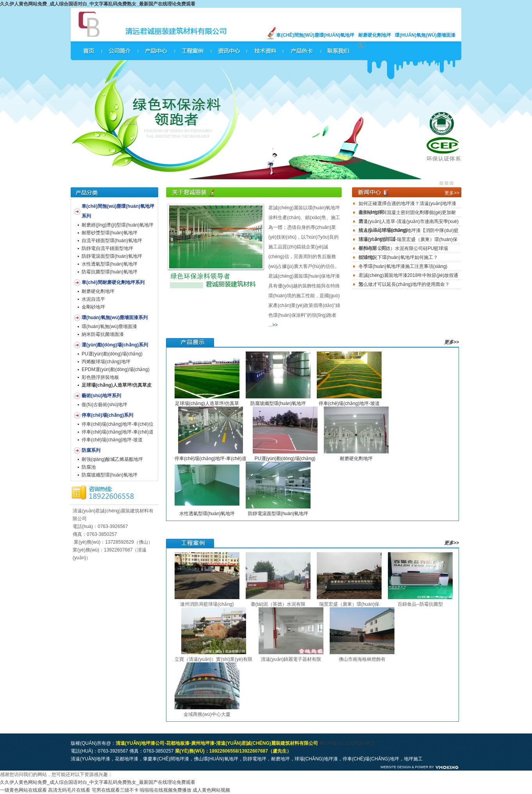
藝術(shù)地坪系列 (101, 396)
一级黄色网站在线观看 (23, 790)
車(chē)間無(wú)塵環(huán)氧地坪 (315, 35)
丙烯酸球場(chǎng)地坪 (106, 362)
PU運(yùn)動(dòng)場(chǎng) (112, 354)
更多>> (452, 193)
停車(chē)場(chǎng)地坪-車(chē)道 (118, 432)
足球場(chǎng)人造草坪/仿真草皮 (117, 385)
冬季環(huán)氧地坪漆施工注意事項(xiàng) (403, 266)
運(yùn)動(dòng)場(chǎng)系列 (115, 345)
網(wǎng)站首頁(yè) (89, 51)
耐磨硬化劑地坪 (375, 35)
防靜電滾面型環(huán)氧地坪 (112, 256)
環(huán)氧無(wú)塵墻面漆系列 (115, 318)
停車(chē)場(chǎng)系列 (107, 415)
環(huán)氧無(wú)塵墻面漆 (425, 35)
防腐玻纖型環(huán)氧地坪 (110, 475)
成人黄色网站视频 (211, 790)
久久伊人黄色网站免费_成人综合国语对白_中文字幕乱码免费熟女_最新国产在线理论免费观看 (98, 4)
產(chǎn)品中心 (155, 51)
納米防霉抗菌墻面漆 (103, 334)
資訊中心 (229, 51)
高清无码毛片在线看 (69, 790)
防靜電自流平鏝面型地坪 (107, 248)
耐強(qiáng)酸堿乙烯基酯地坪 (112, 459)
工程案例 (192, 51)
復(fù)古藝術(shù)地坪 (104, 405)
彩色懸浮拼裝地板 (100, 377)
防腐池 (89, 467)
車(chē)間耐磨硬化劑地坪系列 (113, 282)
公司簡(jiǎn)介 (119, 51)
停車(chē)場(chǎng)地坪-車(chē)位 (118, 424)
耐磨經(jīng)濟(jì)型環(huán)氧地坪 (118, 225)
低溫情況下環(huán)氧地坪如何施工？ (398, 257)
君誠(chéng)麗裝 (100, 24)
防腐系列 (91, 450)
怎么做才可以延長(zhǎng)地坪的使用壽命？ (404, 284)
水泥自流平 (93, 299)
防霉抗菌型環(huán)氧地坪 (110, 272)
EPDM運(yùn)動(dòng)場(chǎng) (116, 369)
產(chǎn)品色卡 (302, 51)
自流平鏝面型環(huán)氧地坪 (112, 241)
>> (275, 325)
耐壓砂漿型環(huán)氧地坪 (110, 233)
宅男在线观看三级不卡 (115, 790)
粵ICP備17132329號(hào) (347, 743)
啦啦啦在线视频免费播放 (166, 790)
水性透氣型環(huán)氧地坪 (110, 264)
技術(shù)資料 (266, 51)
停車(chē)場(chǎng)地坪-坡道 (112, 440)
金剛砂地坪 (93, 307)
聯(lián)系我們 (339, 51)
